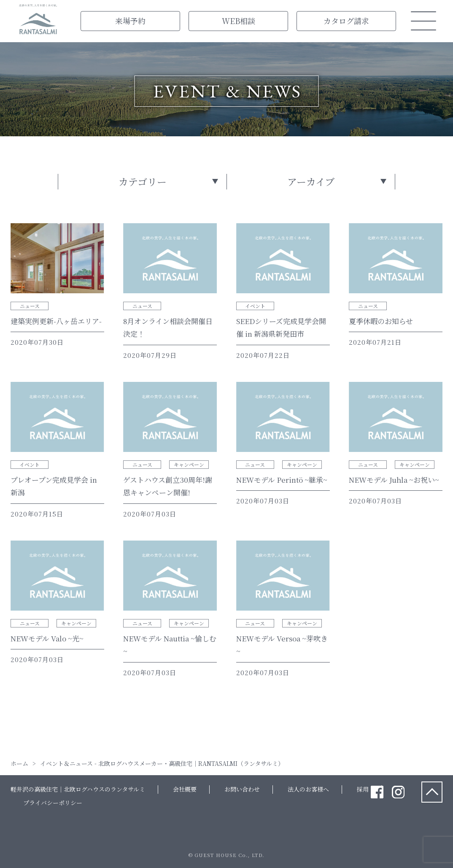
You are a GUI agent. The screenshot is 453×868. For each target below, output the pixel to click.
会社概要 (185, 789)
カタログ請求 (346, 21)
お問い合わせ (242, 789)
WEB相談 (239, 21)
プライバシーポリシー (53, 803)
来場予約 (130, 21)
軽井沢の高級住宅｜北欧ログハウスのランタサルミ (78, 789)
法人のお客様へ (308, 789)
